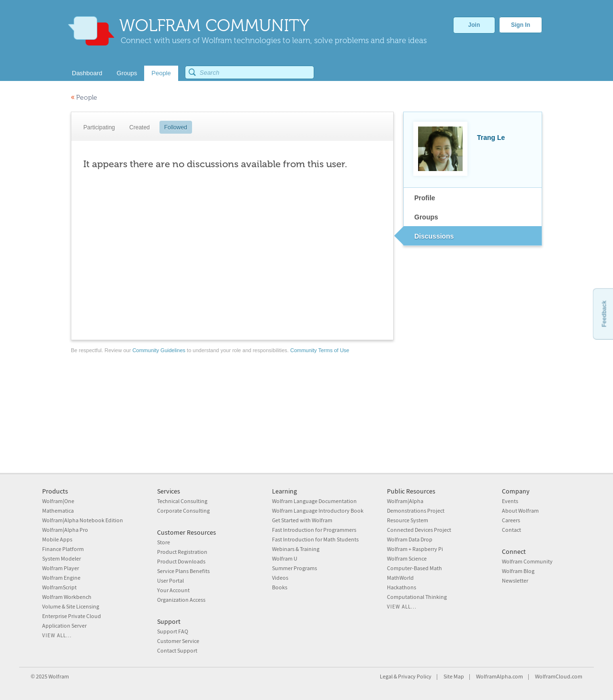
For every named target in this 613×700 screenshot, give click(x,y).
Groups (426, 217)
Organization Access (181, 600)
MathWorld (400, 578)
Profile (425, 198)
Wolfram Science (407, 558)
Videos (280, 578)
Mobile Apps (57, 539)
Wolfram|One (58, 501)
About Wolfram (520, 511)
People (84, 98)
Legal (386, 676)
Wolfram (59, 676)
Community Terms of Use (320, 350)
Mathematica (58, 511)
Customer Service (178, 641)
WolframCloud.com (559, 676)
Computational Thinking (417, 597)
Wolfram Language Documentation (314, 501)
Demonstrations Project (416, 511)
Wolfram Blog (518, 571)
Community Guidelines (159, 350)
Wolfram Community (527, 561)
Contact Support (177, 650)
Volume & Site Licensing (71, 606)
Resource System (408, 520)
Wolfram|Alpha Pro (65, 530)
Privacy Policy (415, 676)
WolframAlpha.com (499, 676)
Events (510, 501)
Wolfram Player (61, 568)
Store (164, 542)
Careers (511, 520)
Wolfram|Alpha (405, 501)
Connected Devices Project (419, 530)
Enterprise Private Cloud (72, 616)
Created (140, 127)
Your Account (173, 590)
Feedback (604, 314)
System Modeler (62, 558)
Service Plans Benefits (183, 571)
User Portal (170, 580)
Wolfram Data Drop (410, 539)
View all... (57, 635)
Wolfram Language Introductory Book (318, 511)
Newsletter (515, 580)
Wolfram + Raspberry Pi (415, 549)
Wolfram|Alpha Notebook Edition (83, 520)
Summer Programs (295, 568)
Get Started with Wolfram (302, 520)
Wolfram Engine (61, 578)
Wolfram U (285, 558)
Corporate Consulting (183, 511)
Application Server (64, 625)
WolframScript (59, 587)
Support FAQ (173, 631)
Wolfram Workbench (67, 597)
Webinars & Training (296, 549)
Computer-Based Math (414, 568)
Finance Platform (63, 549)
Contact (511, 530)
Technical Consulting (182, 501)
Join (474, 25)
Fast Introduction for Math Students (315, 539)
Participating (99, 127)
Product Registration (182, 552)
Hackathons (402, 587)
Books (280, 587)
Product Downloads (181, 561)
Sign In (521, 25)
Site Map (454, 676)
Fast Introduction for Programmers (314, 530)
